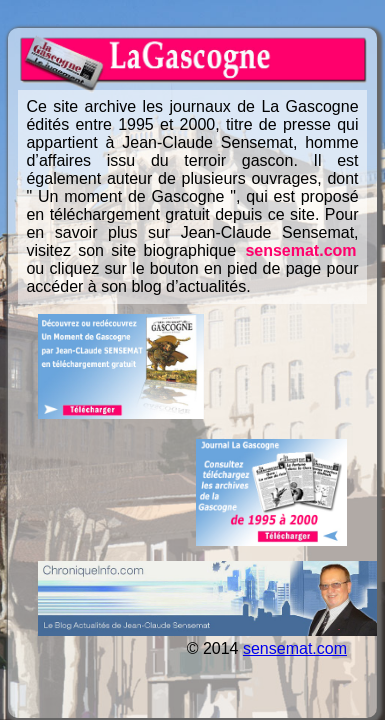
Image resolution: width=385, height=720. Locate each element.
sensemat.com (300, 250)
